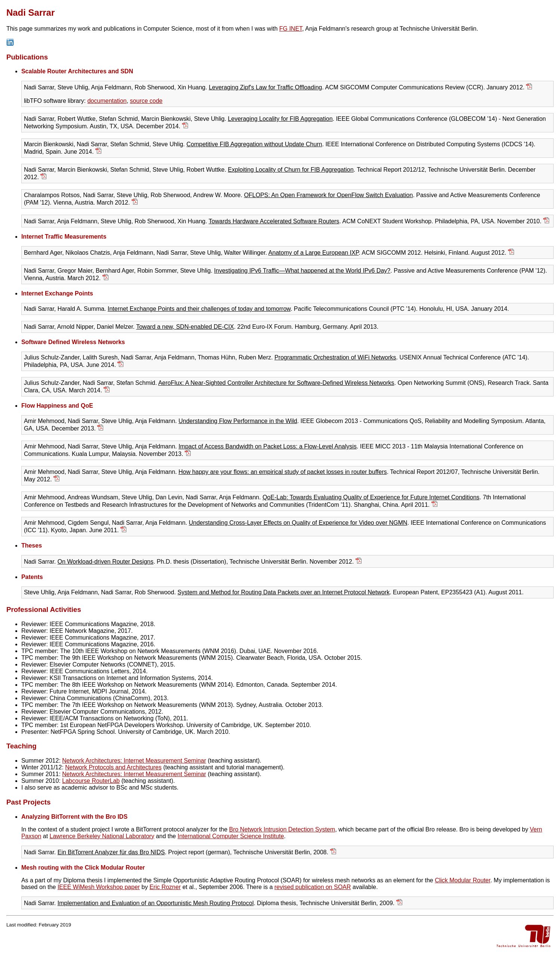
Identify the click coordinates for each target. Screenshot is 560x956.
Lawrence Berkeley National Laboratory (102, 836)
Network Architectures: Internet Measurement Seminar (134, 761)
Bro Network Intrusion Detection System (282, 829)
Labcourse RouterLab (91, 781)
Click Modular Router (463, 880)
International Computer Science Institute (231, 836)
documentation (107, 101)
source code (146, 101)
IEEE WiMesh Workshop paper (99, 887)
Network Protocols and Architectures (113, 767)
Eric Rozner (165, 887)
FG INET (291, 29)
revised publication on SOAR (313, 887)
